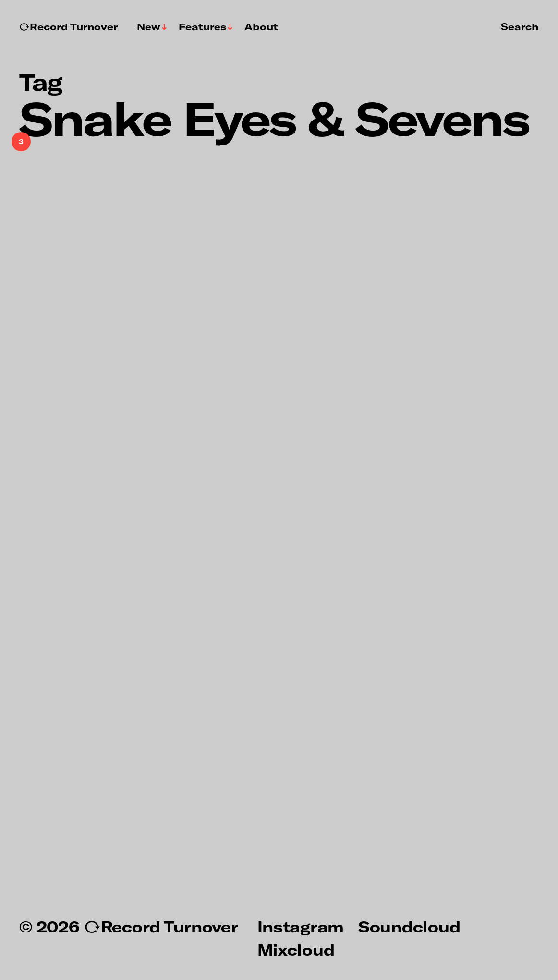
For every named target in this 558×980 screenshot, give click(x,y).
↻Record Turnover (68, 27)
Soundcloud (409, 926)
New (149, 27)
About (261, 27)
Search (520, 26)
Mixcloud (296, 949)
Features (202, 27)
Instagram (301, 926)
